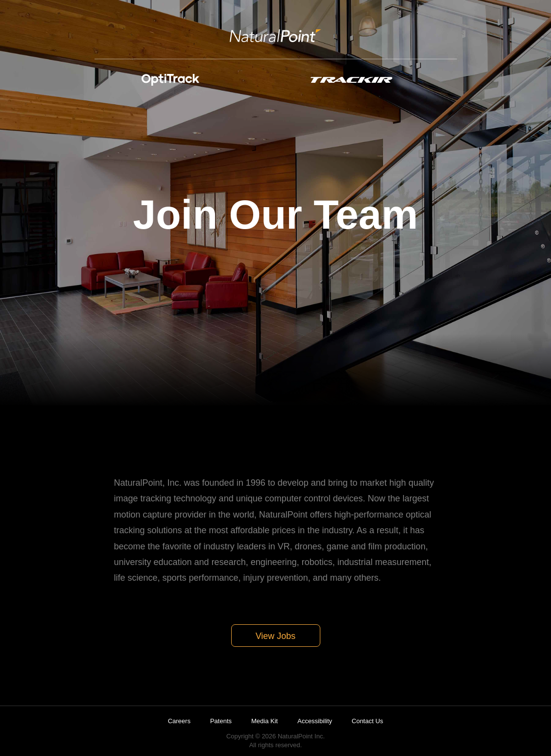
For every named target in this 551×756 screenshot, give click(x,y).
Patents (221, 721)
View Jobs (276, 636)
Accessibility (315, 721)
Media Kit (264, 721)
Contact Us (367, 721)
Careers (179, 721)
